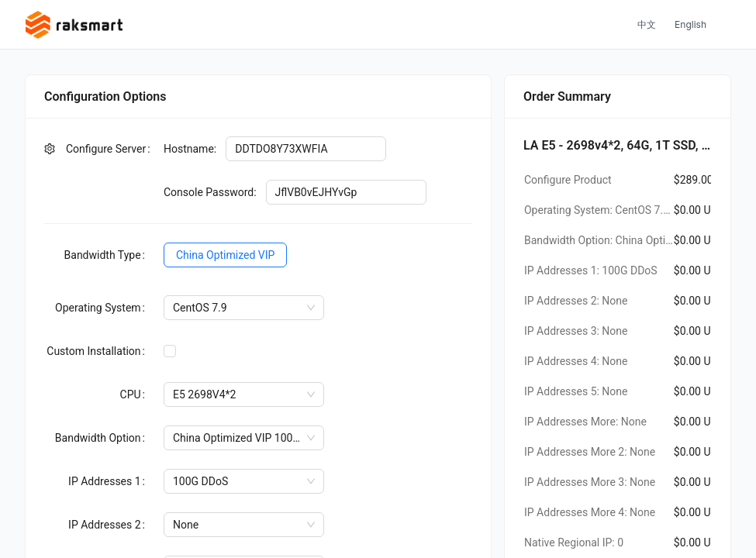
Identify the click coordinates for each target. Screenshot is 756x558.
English (690, 24)
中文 (647, 24)
